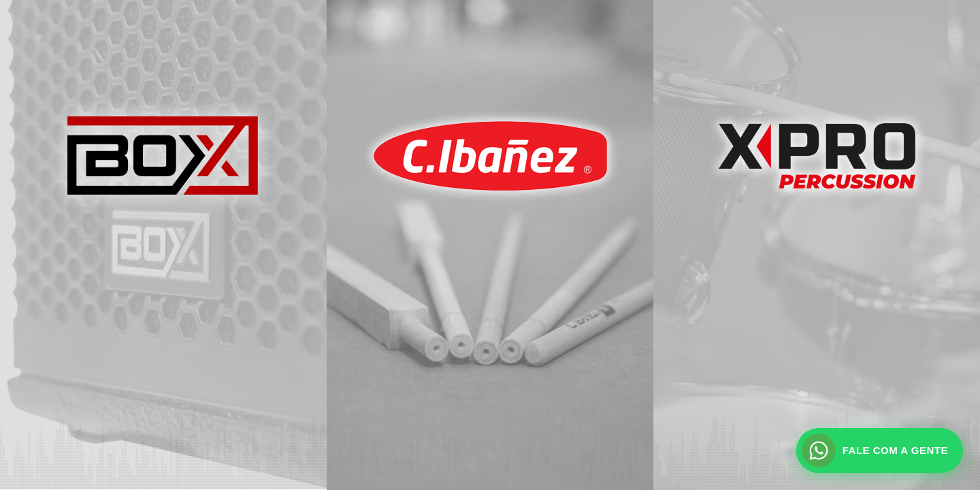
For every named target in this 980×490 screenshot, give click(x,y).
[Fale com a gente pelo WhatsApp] (880, 451)
